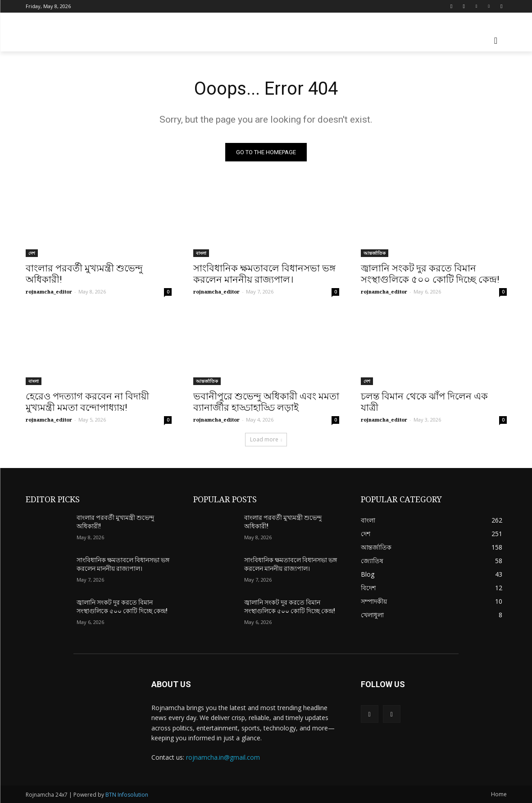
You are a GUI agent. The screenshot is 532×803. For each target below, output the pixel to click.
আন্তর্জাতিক (375, 253)
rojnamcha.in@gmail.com (223, 758)
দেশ (32, 253)
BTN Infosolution (127, 795)
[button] (496, 41)
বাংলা (201, 253)
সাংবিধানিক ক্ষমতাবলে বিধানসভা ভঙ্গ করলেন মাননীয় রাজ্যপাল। (264, 274)
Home (499, 794)
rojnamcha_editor (49, 291)
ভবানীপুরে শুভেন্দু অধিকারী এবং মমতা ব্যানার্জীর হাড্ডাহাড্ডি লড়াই (266, 402)
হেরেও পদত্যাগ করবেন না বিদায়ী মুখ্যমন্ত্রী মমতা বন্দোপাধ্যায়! (87, 402)
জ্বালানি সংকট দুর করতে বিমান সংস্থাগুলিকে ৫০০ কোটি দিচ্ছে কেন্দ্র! (430, 274)
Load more (266, 439)
